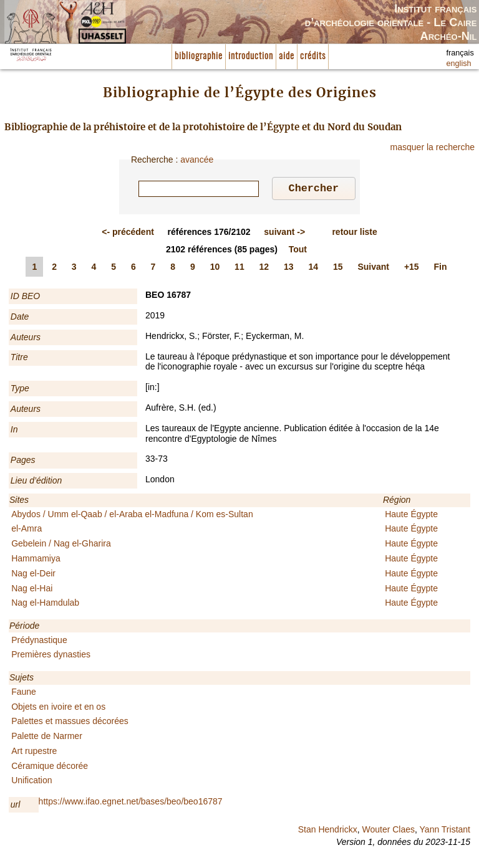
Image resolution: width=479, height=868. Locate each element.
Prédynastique (39, 642)
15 (338, 269)
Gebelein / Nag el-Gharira (61, 545)
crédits (313, 56)
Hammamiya (36, 560)
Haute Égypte (411, 516)
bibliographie (199, 56)
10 (215, 269)
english (459, 64)
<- (128, 234)
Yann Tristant (445, 831)
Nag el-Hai (32, 590)
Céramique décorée (50, 768)
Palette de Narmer (47, 738)
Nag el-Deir (33, 575)
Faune (24, 694)
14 (314, 269)
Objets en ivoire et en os (58, 708)
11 (239, 269)
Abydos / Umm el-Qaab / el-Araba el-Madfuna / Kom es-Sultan (132, 516)
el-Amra (27, 530)
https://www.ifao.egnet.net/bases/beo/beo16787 (131, 803)
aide (287, 56)
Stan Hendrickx (328, 831)
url (16, 806)
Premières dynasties (51, 656)
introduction (251, 56)
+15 (412, 269)
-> (284, 234)
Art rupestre (34, 753)
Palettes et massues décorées (70, 723)
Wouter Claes (388, 831)
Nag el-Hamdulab (45, 604)
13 (289, 269)
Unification (31, 782)
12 (264, 269)
